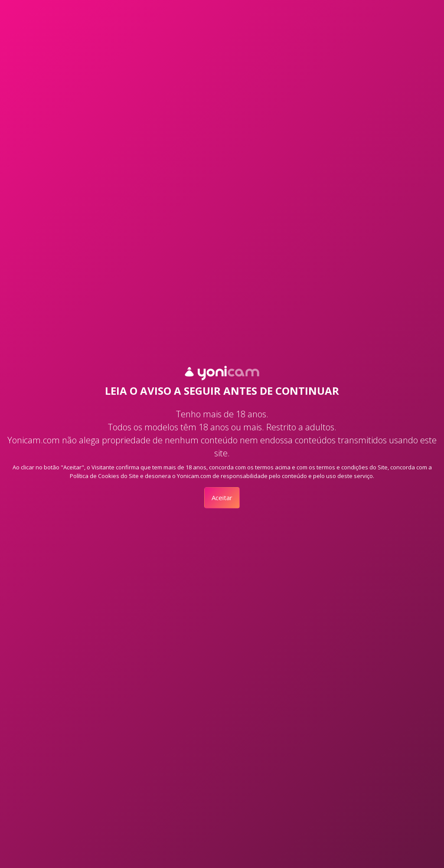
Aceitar (222, 498)
